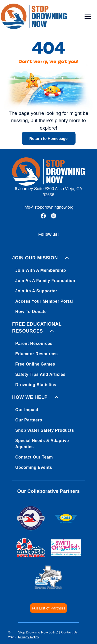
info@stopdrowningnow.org (48, 207)
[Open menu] (88, 16)
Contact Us (69, 632)
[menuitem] (48, 284)
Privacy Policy (29, 637)
